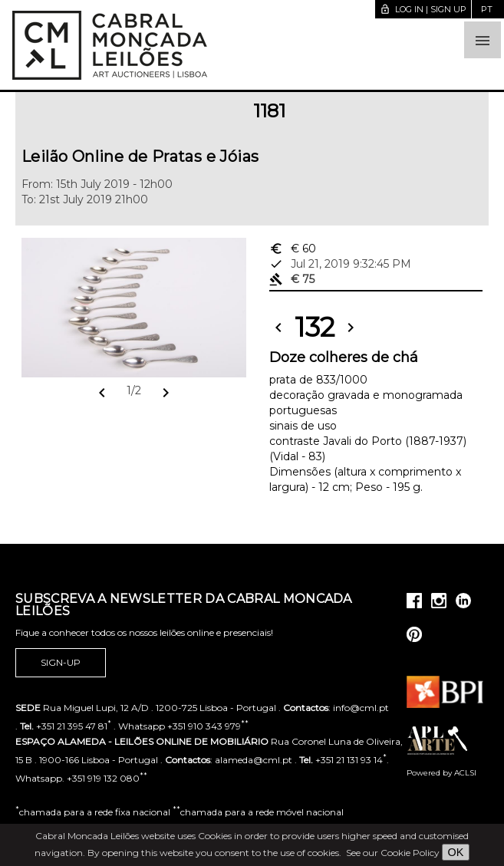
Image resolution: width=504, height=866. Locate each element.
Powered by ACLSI (441, 773)
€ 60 (293, 249)
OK (456, 852)
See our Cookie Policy (393, 853)
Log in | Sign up (423, 9)
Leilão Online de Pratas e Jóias (140, 156)
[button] (483, 40)
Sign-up (61, 663)
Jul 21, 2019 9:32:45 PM (340, 264)
